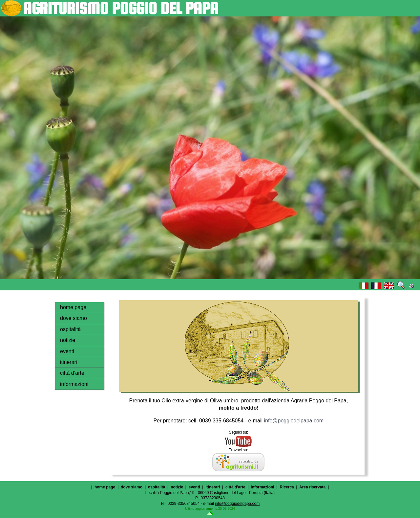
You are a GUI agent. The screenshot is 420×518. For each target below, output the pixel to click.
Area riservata (312, 487)
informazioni (74, 384)
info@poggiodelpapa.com (294, 421)
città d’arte (72, 373)
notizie (68, 340)
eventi (67, 351)
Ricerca (287, 487)
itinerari (69, 362)
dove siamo (73, 318)
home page (73, 307)
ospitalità (70, 329)
